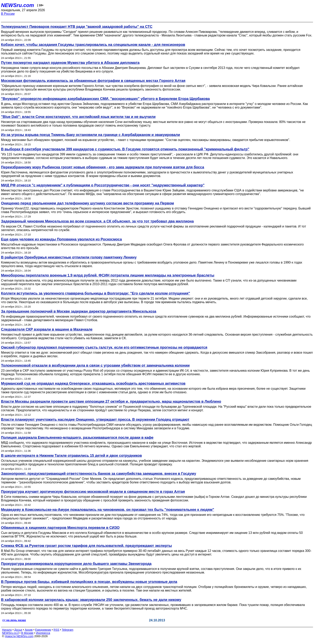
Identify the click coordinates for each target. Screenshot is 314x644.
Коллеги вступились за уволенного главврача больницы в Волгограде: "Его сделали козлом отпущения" (96, 293)
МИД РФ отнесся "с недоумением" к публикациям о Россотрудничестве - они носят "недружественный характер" (103, 185)
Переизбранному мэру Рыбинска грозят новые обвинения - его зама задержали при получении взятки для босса (103, 167)
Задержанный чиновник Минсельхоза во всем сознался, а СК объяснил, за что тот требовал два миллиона (97, 221)
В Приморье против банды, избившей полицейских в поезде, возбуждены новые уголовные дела (89, 582)
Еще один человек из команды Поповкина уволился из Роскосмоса (61, 239)
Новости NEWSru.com (19, 636)
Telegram (68, 630)
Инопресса (43, 633)
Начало (7, 630)
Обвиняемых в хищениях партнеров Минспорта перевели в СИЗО (60, 528)
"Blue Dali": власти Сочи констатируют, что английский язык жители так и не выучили (78, 117)
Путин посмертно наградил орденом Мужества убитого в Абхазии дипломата (70, 63)
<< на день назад (14, 620)
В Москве (27, 633)
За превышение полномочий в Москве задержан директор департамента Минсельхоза (79, 311)
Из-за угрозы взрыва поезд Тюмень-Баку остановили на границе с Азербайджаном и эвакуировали (91, 135)
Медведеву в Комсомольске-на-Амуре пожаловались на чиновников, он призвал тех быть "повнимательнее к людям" (108, 510)
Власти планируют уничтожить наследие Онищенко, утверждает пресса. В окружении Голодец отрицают (95, 420)
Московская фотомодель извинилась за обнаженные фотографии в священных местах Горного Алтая (93, 81)
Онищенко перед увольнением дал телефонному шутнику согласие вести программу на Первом (87, 203)
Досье (18, 630)
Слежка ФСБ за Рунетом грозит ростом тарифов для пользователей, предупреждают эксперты (86, 546)
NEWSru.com (18, 5)
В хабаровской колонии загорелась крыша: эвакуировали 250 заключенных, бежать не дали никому (91, 600)
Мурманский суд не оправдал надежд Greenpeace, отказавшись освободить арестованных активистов (93, 383)
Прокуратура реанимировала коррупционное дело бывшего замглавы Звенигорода (76, 564)
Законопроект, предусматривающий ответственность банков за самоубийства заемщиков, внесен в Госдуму (99, 474)
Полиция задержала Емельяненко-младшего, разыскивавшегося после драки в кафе (77, 438)
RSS (56, 630)
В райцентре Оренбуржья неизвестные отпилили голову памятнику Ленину (69, 257)
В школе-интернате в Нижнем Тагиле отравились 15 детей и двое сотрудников (71, 456)
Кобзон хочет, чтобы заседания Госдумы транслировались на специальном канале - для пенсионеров (93, 45)
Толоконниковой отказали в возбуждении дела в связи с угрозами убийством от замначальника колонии (95, 365)
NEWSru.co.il (10, 633)
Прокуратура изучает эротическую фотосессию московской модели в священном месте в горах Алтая (93, 492)
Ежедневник (43, 630)
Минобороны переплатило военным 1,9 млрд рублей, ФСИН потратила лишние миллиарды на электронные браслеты (108, 275)
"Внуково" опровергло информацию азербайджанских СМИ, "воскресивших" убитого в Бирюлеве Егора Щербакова (105, 99)
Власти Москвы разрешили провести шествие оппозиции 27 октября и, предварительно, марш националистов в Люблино (111, 401)
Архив (29, 630)
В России (8, 14)
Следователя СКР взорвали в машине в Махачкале (47, 329)
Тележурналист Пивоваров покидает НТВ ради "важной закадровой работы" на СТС (77, 27)
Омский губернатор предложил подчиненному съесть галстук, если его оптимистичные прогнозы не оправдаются (104, 347)
